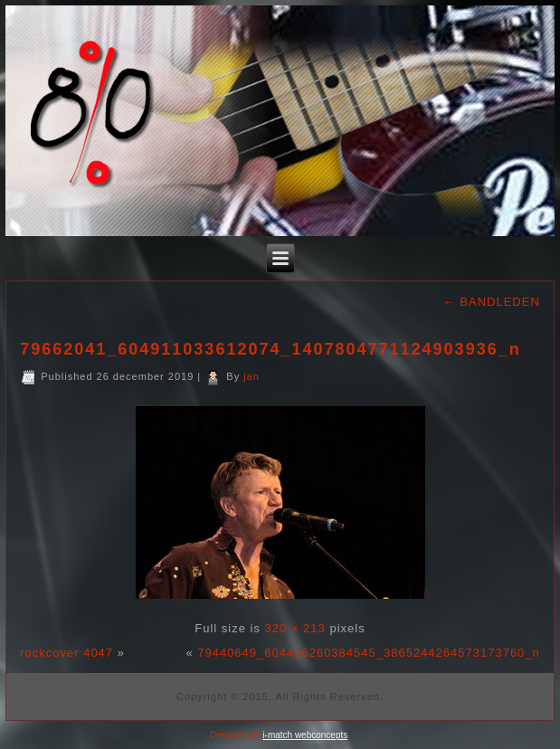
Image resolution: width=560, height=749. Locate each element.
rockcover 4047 (66, 653)
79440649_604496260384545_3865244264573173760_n (369, 653)
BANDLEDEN (492, 302)
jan (252, 376)
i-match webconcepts (305, 735)
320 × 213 (295, 628)
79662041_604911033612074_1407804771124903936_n (270, 349)
